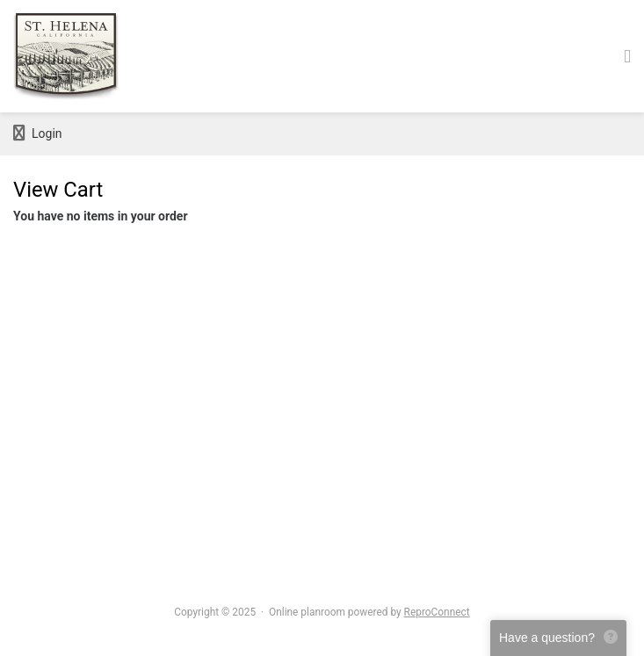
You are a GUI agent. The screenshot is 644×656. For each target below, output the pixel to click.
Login (38, 133)
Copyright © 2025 (215, 612)
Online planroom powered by (369, 612)
